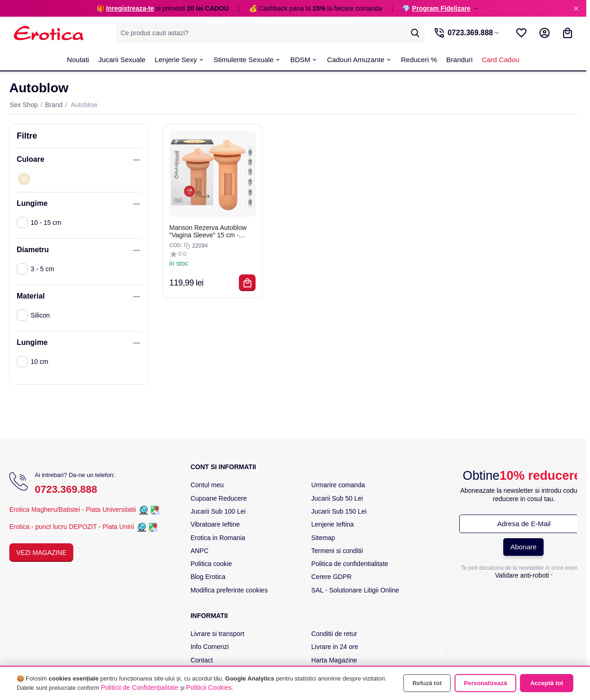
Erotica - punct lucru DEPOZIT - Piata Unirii (73, 527)
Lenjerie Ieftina (333, 524)
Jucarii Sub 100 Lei (218, 511)
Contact (202, 660)
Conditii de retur (334, 634)
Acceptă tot (547, 683)
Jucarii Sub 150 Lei (339, 511)
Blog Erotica (208, 577)
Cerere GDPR (331, 577)
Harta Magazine (334, 660)
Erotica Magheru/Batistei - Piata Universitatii (73, 509)
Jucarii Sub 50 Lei (337, 498)
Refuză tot (427, 683)
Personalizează (485, 683)
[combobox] (270, 33)
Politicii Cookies (209, 687)
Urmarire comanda (338, 485)
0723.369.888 (66, 489)
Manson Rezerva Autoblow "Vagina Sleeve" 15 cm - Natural (208, 231)
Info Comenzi (210, 647)
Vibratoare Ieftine (215, 524)
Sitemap (323, 538)
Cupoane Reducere (219, 498)
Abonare (523, 547)
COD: (176, 245)
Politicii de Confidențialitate (139, 687)
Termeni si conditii (337, 551)
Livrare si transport (218, 634)
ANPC (200, 551)
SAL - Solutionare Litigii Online (355, 590)
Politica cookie (212, 564)
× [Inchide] (576, 8)
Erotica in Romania (218, 538)
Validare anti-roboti (522, 575)
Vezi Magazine (41, 553)
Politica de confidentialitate (350, 564)
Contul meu (207, 485)
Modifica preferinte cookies (229, 590)
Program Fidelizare (441, 8)
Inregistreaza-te (130, 8)
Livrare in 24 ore (335, 647)
